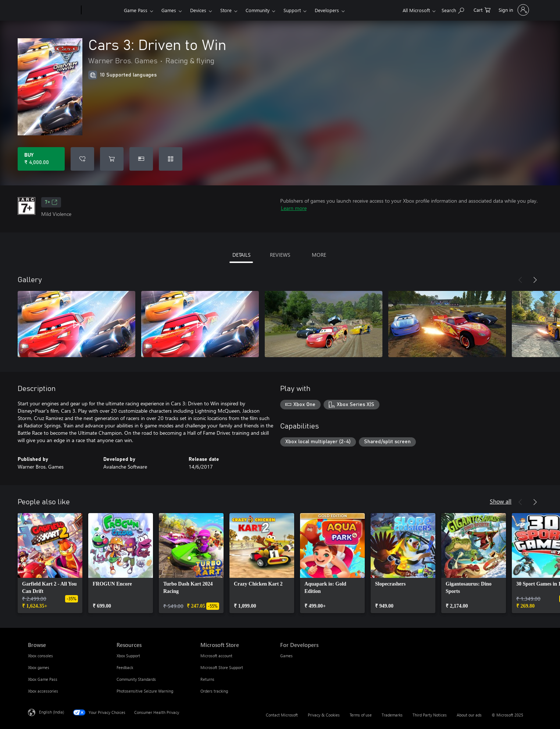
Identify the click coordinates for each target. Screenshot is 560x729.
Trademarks (392, 715)
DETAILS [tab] (241, 255)
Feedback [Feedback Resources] (125, 667)
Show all (501, 501)
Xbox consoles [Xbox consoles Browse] (40, 656)
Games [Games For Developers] (286, 656)
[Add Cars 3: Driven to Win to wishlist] (82, 159)
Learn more (294, 208)
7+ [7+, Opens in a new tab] (51, 202)
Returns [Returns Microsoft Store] (207, 679)
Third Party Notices (430, 715)
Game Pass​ (136, 10)
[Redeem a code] (171, 159)
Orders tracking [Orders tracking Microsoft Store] (214, 691)
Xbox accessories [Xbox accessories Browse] (43, 691)
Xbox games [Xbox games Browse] (39, 667)
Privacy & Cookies (324, 715)
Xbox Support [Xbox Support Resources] (128, 656)
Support (292, 10)
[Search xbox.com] (453, 9)
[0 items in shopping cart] (482, 9)
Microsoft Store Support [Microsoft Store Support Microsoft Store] (222, 667)
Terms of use (361, 715)
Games (169, 10)
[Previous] (520, 280)
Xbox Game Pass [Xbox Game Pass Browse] (43, 679)
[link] (50, 563)
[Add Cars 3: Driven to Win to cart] (112, 159)
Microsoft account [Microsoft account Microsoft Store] (216, 656)
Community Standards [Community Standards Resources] (136, 679)
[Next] (535, 280)
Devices (198, 10)
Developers (327, 10)
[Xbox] (102, 10)
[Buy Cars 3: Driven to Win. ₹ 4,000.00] (41, 159)
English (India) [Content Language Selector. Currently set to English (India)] (51, 712)
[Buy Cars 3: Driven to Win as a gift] (141, 159)
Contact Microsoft (282, 715)
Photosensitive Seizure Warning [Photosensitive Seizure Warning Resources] (145, 691)
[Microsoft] (53, 10)
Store (226, 10)
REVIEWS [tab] (280, 255)
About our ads (469, 715)
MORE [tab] (319, 255)
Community (258, 10)
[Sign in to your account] (513, 10)
